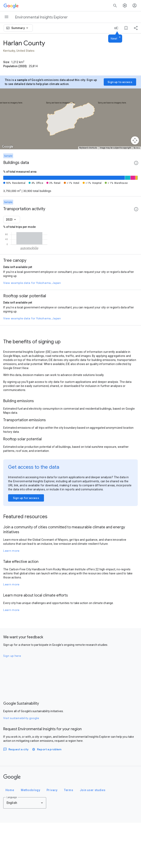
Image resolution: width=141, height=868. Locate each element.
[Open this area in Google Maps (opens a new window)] (8, 147)
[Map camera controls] (135, 140)
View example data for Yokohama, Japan (32, 328)
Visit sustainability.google (21, 763)
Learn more (11, 596)
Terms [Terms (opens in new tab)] (137, 148)
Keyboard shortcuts (88, 148)
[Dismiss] (120, 37)
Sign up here (12, 701)
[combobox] (20, 28)
